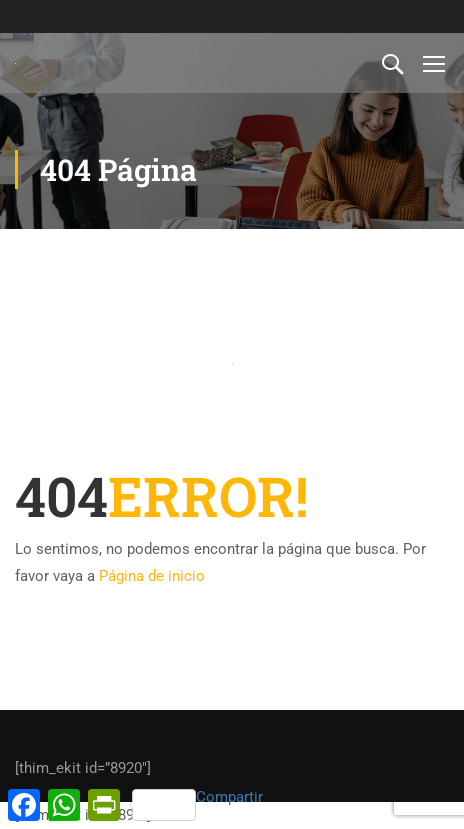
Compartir (197, 804)
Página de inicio (152, 576)
